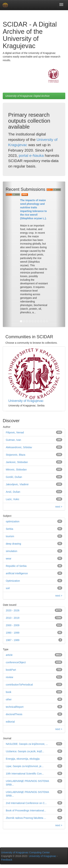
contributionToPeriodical (19, 685)
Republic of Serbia (16, 566)
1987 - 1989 (13, 640)
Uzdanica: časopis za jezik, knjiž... (25, 751)
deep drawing (13, 544)
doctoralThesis (14, 714)
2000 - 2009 (13, 625)
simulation (12, 551)
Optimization (13, 581)
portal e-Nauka (31, 155)
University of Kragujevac (26, 401)
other (9, 699)
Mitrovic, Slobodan (16, 470)
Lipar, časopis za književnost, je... (25, 766)
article (9, 655)
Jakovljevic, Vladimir (17, 484)
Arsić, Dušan (13, 492)
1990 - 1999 (13, 633)
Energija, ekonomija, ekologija (23, 759)
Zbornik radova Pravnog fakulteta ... (26, 818)
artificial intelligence (17, 573)
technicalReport (15, 707)
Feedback (7, 860)
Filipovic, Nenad (15, 432)
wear (9, 559)
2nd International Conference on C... (26, 803)
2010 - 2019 (13, 618)
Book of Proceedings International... (26, 810)
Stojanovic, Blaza (16, 455)
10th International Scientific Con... (25, 774)
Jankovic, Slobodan (17, 462)
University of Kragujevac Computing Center (25, 852)
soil (8, 588)
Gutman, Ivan (13, 440)
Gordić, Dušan (14, 477)
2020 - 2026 (13, 610)
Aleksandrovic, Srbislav (19, 447)
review (9, 677)
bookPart (11, 670)
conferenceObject (16, 662)
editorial (10, 722)
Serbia (9, 529)
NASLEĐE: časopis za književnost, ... (27, 744)
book (9, 692)
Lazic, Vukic (13, 499)
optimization (13, 521)
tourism (10, 536)
